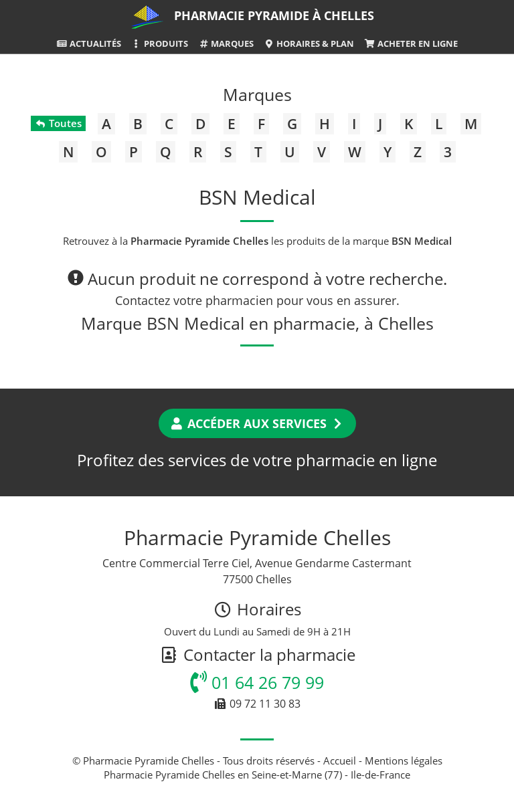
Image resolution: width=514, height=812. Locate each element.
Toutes (58, 123)
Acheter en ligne (411, 43)
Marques (226, 43)
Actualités (88, 43)
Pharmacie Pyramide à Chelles (274, 15)
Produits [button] (160, 43)
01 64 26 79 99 (257, 682)
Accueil (340, 760)
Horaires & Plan (309, 43)
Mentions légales (404, 760)
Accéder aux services (257, 423)
